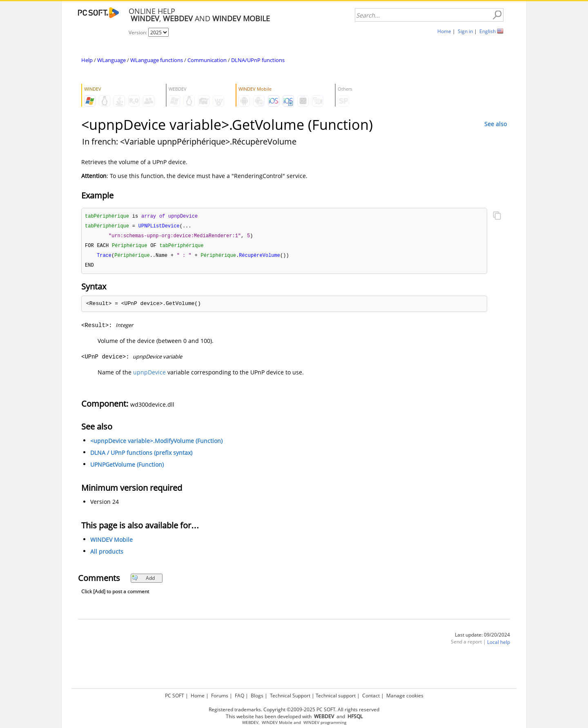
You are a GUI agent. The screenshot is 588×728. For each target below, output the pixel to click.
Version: (138, 32)
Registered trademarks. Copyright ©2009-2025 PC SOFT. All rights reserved (294, 709)
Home (444, 31)
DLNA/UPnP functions (258, 60)
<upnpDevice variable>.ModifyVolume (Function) (156, 443)
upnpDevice (149, 375)
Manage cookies (405, 696)
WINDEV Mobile (111, 542)
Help (87, 60)
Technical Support (290, 696)
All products (107, 554)
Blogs (257, 696)
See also (496, 124)
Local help (499, 645)
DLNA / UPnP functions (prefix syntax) (141, 455)
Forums (220, 696)
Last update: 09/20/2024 (482, 637)
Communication (207, 60)
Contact (371, 696)
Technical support (336, 696)
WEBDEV (250, 722)
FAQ (239, 696)
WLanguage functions (157, 60)
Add (143, 580)
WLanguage (111, 60)
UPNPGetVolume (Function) (127, 467)
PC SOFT (175, 696)
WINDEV (311, 722)
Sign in (465, 31)
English (488, 31)
